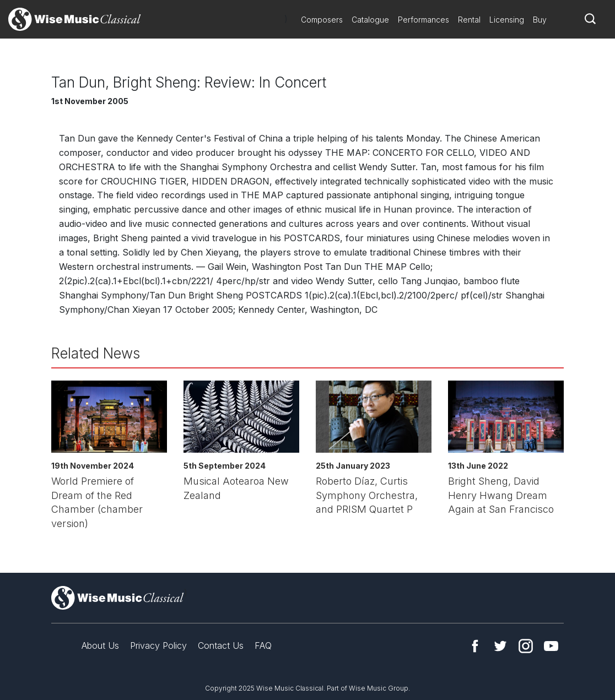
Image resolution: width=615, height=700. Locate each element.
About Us (100, 645)
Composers (322, 20)
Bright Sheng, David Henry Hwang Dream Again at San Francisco (501, 495)
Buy (540, 20)
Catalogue (370, 20)
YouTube (551, 646)
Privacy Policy (158, 645)
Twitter (500, 646)
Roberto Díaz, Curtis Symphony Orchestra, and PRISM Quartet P (367, 495)
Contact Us (221, 645)
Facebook (475, 646)
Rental (469, 20)
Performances (424, 20)
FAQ (263, 645)
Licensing (507, 20)
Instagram (526, 646)
